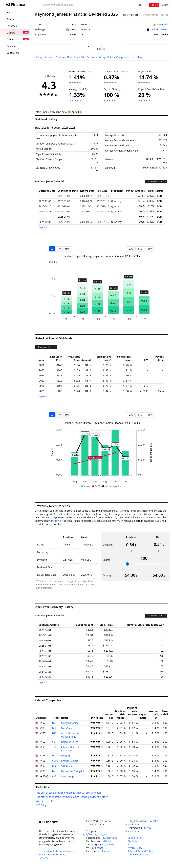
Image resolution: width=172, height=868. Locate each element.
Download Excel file (156, 181)
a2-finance (104, 851)
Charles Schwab (70, 761)
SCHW (55, 761)
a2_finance (97, 848)
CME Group (67, 776)
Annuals (49, 57)
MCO (54, 756)
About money (68, 851)
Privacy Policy (135, 848)
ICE (54, 747)
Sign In (165, 5)
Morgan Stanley (70, 723)
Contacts (62, 855)
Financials (162, 24)
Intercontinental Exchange (70, 749)
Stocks (135, 15)
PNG (140, 249)
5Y (52, 249)
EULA (130, 844)
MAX (67, 249)
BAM (54, 733)
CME (54, 776)
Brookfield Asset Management (70, 735)
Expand (43, 227)
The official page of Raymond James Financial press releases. (70, 793)
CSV (149, 249)
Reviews (43, 858)
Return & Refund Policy (140, 851)
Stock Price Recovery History (90, 57)
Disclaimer (133, 841)
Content (51, 855)
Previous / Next (64, 57)
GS (54, 742)
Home (125, 15)
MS (54, 723)
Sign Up (154, 5)
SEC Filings (42, 805)
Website (41, 801)
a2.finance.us (110, 838)
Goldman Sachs (70, 742)
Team (42, 855)
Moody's (66, 756)
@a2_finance (107, 844)
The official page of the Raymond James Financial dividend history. (73, 797)
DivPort (59, 521)
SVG (130, 249)
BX (54, 771)
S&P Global (67, 766)
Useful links (137, 57)
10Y (59, 249)
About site (53, 851)
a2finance (108, 841)
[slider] (127, 564)
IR (53, 801)
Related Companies (118, 57)
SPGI (55, 766)
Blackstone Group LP (72, 771)
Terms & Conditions (138, 855)
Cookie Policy (135, 838)
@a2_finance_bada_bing (95, 834)
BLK (54, 728)
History (39, 57)
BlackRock (67, 728)
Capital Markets (159, 29)
